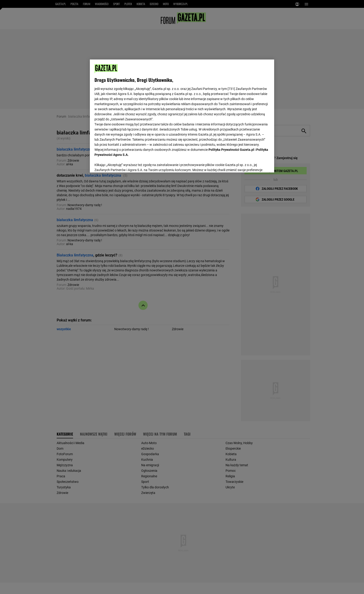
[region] (182, 116)
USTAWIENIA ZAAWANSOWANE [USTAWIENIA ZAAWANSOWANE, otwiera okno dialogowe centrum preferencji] (125, 163)
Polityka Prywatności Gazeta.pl (231, 150)
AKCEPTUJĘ (254, 163)
